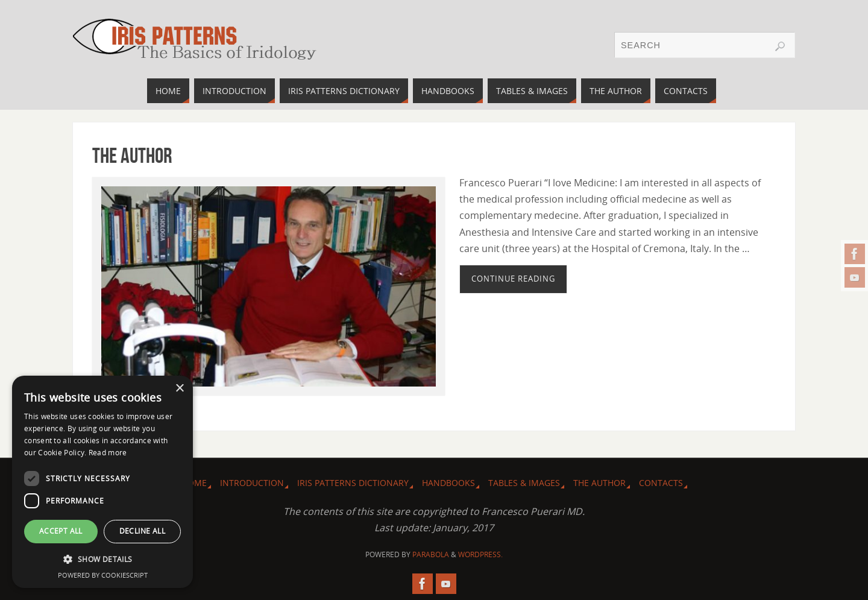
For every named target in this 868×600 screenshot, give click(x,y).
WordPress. (480, 554)
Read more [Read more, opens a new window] (108, 453)
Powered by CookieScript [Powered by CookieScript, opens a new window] (103, 575)
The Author (132, 155)
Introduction (252, 483)
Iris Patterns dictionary (353, 483)
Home (194, 483)
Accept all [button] (61, 531)
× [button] (179, 389)
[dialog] (102, 482)
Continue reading (513, 279)
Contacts (661, 483)
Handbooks (448, 483)
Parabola (431, 554)
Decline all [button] (142, 531)
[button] (102, 559)
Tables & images (524, 483)
